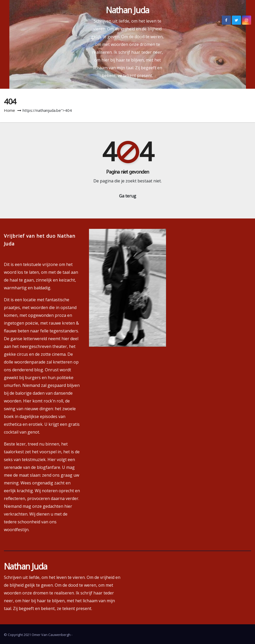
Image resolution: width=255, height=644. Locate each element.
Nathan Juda (127, 10)
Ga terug (128, 196)
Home (9, 110)
